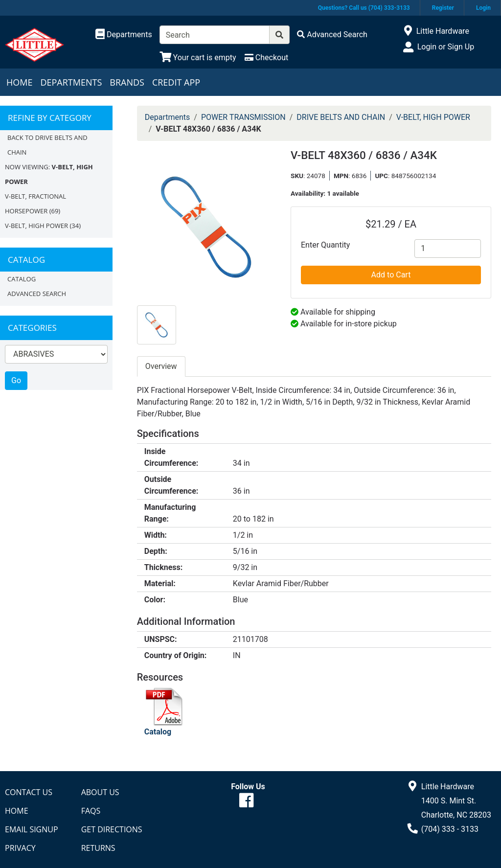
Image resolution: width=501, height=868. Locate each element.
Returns (98, 848)
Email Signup (32, 829)
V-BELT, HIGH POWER (36, 226)
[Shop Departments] (124, 35)
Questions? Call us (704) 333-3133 (364, 8)
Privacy (20, 848)
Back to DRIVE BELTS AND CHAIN (47, 145)
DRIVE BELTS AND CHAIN (341, 117)
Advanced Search (37, 294)
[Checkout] (266, 57)
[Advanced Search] (332, 34)
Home (19, 82)
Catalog (22, 279)
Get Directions (112, 829)
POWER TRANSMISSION (243, 117)
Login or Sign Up (446, 47)
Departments (71, 82)
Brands (127, 82)
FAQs (91, 811)
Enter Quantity (325, 245)
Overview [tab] (161, 366)
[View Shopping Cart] (198, 57)
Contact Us (29, 792)
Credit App (176, 82)
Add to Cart (391, 275)
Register (443, 8)
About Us (100, 792)
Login (483, 8)
